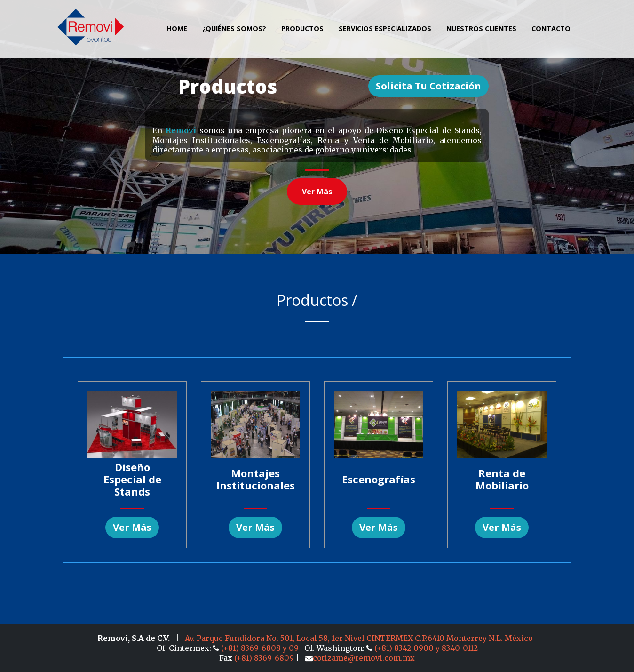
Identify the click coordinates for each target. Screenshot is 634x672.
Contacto (551, 28)
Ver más (317, 192)
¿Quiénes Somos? (234, 28)
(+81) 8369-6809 (264, 658)
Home (177, 28)
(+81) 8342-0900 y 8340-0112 (422, 648)
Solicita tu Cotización (428, 86)
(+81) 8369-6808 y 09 (257, 648)
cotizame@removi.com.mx (360, 658)
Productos (302, 28)
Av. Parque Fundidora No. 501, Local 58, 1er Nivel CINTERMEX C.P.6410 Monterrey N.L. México (359, 638)
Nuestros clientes (481, 28)
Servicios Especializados (385, 28)
